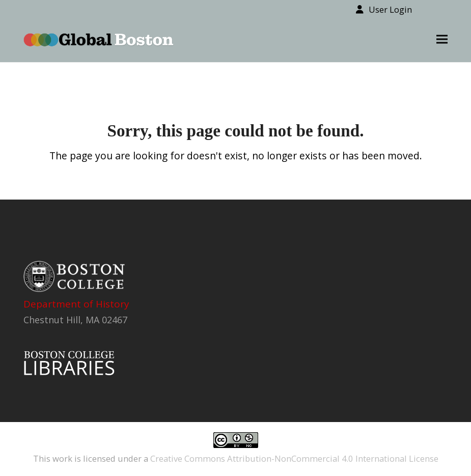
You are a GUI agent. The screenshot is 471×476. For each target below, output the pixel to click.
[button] (442, 39)
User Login (390, 9)
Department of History (76, 304)
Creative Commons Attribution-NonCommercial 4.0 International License (294, 458)
